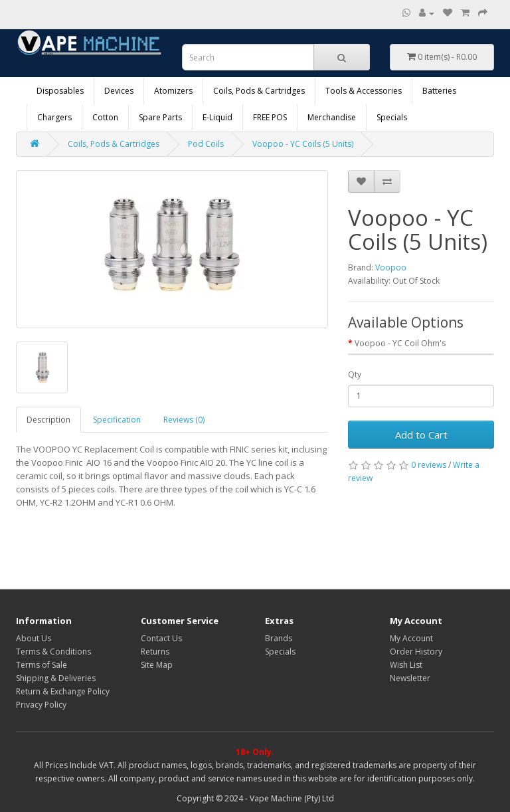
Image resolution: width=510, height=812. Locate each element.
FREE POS (270, 117)
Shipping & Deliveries (56, 678)
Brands (279, 638)
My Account (411, 638)
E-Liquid (217, 117)
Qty (355, 374)
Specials (392, 117)
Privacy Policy (41, 705)
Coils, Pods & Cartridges (259, 91)
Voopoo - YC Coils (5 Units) (303, 144)
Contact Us (161, 638)
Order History (416, 652)
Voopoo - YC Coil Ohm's (400, 343)
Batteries (439, 91)
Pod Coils (206, 144)
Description (48, 420)
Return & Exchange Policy (63, 691)
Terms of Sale (42, 665)
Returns (155, 652)
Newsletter (410, 678)
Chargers (54, 117)
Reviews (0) (184, 420)
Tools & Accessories (364, 91)
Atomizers (173, 91)
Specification (117, 420)
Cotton (105, 117)
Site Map (157, 665)
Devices (119, 91)
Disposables (60, 91)
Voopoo (391, 267)
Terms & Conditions (53, 652)
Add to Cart (421, 435)
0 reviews (429, 465)
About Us (34, 638)
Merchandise (332, 117)
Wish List (406, 665)
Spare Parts (160, 117)
